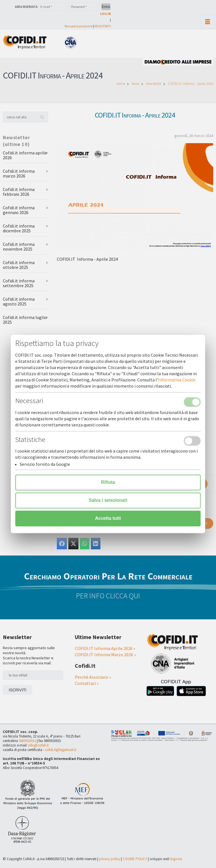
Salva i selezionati (108, 501)
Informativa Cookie (177, 380)
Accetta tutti (108, 519)
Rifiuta (108, 483)
